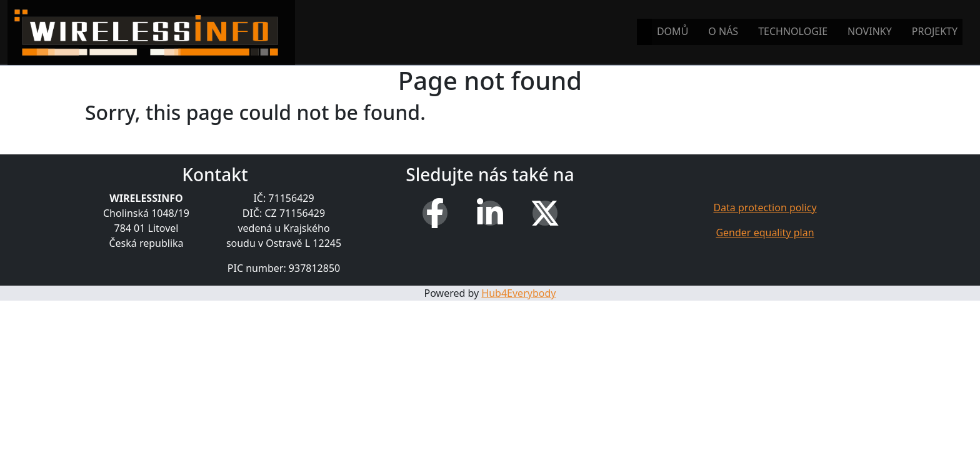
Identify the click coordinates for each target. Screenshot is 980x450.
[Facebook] (435, 213)
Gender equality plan (765, 232)
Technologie (793, 31)
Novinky (870, 31)
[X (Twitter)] (545, 213)
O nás (723, 31)
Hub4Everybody (518, 293)
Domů (672, 31)
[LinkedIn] (490, 213)
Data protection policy (765, 207)
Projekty (935, 31)
